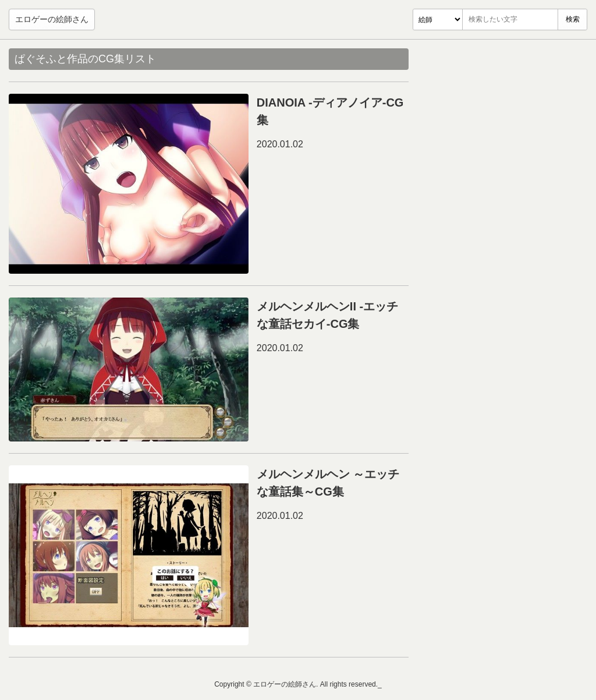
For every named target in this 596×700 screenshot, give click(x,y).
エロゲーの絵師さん (52, 19)
